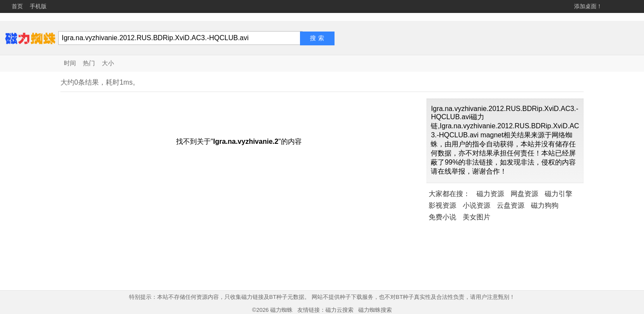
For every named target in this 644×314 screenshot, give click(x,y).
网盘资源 (524, 194)
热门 (89, 63)
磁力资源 (490, 194)
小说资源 (477, 205)
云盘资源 (511, 205)
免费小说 (442, 217)
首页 (17, 6)
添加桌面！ (588, 6)
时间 (70, 63)
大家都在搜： (449, 194)
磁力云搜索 (339, 310)
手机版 (38, 6)
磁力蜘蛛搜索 (375, 310)
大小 (108, 63)
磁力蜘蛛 (281, 310)
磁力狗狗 (545, 205)
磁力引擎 (559, 194)
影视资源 (442, 205)
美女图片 (477, 217)
